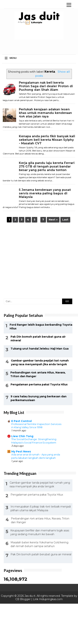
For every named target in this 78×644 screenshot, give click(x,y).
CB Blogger (23, 599)
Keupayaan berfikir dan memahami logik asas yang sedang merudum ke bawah (40, 532)
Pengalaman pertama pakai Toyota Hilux (39, 384)
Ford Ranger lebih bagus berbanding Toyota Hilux (41, 327)
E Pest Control (21, 421)
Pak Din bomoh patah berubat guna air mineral (38, 339)
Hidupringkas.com (51, 599)
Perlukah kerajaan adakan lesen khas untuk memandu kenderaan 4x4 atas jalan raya (45, 113)
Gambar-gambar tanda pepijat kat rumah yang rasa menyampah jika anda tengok (40, 362)
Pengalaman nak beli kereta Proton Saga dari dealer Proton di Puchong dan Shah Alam (46, 86)
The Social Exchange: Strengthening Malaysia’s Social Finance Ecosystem (34, 441)
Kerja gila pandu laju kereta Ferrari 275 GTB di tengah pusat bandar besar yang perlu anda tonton (47, 166)
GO (67, 301)
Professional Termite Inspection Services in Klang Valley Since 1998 (36, 426)
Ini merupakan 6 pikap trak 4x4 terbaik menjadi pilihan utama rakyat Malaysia (41, 508)
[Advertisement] (40, 47)
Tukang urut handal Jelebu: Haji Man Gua (40, 349)
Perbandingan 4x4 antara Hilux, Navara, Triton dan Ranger (38, 374)
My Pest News (21, 451)
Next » (53, 220)
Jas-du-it (30, 596)
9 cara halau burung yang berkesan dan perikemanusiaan (39, 398)
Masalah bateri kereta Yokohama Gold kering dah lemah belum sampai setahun (39, 544)
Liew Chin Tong (22, 436)
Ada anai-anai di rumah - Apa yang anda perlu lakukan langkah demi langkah (36, 456)
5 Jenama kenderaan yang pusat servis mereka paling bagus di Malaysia (45, 193)
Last (65, 220)
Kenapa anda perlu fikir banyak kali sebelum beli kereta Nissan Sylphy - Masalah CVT (47, 140)
